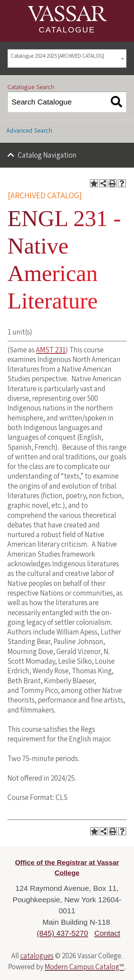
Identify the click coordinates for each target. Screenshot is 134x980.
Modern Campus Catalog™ (84, 967)
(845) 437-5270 (63, 933)
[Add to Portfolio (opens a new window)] (94, 183)
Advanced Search (29, 131)
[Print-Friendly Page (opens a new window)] (113, 183)
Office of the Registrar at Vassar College (67, 868)
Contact (107, 933)
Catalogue (67, 30)
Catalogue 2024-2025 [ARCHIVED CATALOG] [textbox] (57, 56)
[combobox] (67, 59)
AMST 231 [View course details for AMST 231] (51, 350)
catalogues (37, 956)
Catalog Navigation (47, 155)
